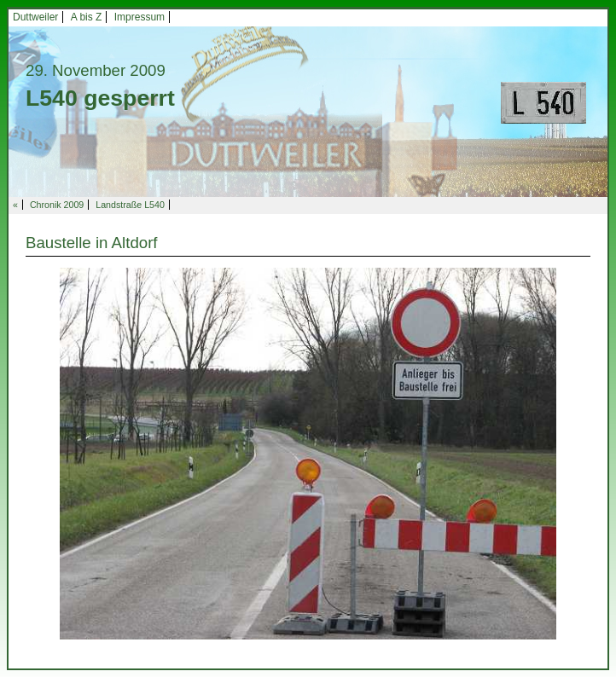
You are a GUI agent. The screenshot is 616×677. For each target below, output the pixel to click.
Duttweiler (35, 17)
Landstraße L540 (130, 205)
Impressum (139, 17)
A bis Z (87, 17)
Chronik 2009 (57, 205)
